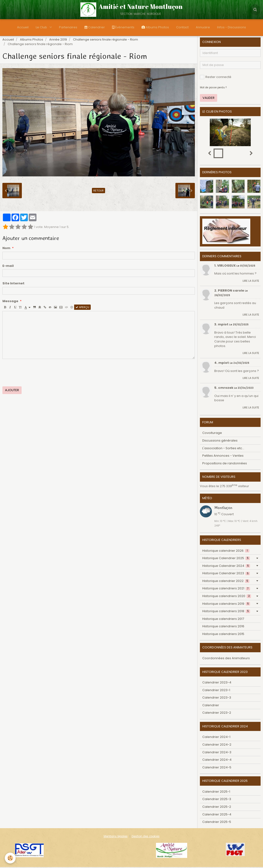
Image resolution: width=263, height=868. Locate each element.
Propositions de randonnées (225, 464)
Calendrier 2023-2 (217, 714)
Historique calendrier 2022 (226, 582)
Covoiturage (212, 434)
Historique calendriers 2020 (227, 597)
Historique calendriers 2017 (223, 620)
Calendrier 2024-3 (217, 753)
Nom (6, 249)
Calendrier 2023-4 (217, 683)
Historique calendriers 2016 (223, 627)
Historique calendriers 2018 (226, 612)
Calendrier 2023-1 (216, 691)
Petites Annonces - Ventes (223, 457)
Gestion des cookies (146, 837)
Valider (209, 99)
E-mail (8, 267)
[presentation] (39, 374)
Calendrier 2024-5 (217, 768)
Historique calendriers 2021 (226, 589)
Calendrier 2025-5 (217, 823)
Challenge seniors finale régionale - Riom (105, 40)
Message (10, 302)
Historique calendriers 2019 (226, 605)
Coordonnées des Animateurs (226, 659)
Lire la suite (251, 282)
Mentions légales (116, 837)
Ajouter (12, 391)
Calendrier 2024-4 (217, 761)
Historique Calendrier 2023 (226, 574)
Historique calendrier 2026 (226, 552)
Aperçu (82, 308)
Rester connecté (216, 78)
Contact (182, 27)
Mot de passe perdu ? (213, 88)
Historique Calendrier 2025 (226, 559)
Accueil (23, 27)
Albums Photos (155, 27)
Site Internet (13, 284)
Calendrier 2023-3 (217, 698)
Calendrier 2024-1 (216, 738)
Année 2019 (58, 40)
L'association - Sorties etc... (223, 449)
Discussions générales (220, 441)
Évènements (123, 27)
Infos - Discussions (232, 27)
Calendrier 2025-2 (217, 808)
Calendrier (95, 27)
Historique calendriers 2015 (223, 635)
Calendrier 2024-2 (217, 745)
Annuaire (203, 27)
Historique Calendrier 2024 (226, 567)
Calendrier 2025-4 (217, 815)
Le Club (42, 27)
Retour (99, 192)
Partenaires (68, 27)
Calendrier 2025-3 (217, 800)
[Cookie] (10, 858)
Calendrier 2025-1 (216, 793)
